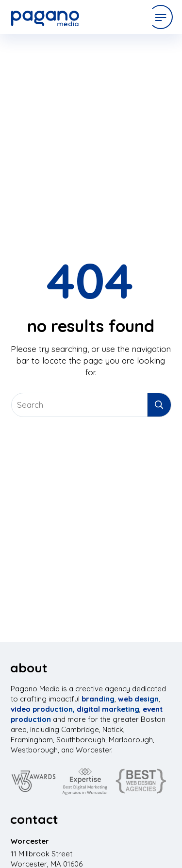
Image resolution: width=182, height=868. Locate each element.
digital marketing (108, 709)
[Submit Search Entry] (159, 405)
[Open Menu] (161, 17)
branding (98, 699)
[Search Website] (91, 405)
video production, (43, 709)
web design (138, 699)
